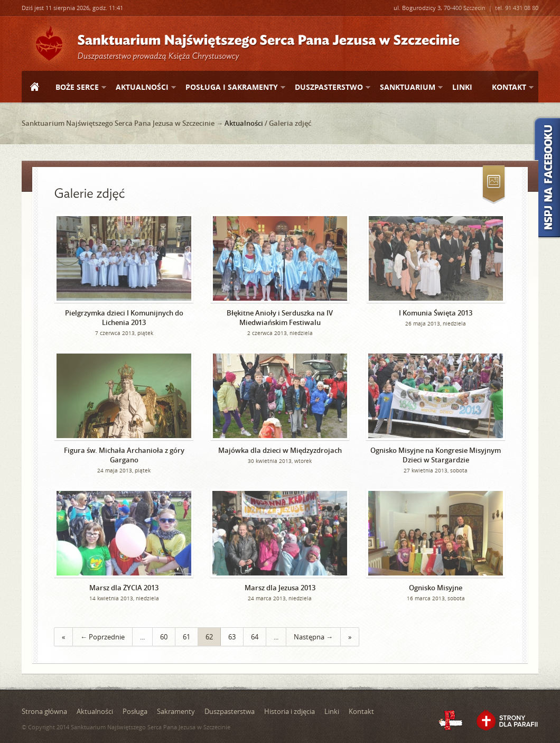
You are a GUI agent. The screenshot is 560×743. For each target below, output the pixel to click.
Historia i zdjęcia (290, 711)
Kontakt (508, 87)
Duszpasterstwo (328, 87)
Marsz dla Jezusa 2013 (280, 588)
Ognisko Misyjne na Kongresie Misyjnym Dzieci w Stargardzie (436, 455)
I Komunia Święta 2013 (436, 313)
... (142, 637)
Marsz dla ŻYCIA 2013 (124, 588)
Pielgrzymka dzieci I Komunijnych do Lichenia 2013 (124, 318)
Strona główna (34, 88)
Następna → (313, 637)
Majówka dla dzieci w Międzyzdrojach (280, 450)
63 (232, 637)
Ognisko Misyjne (436, 588)
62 (209, 637)
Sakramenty (176, 711)
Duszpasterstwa (230, 711)
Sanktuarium (407, 87)
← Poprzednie (102, 637)
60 (164, 637)
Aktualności (142, 87)
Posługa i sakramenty (231, 87)
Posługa (135, 711)
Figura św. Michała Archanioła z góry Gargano (124, 455)
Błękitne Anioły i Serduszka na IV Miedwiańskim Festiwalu (280, 318)
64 (255, 637)
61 (186, 637)
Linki (462, 87)
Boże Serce (77, 87)
